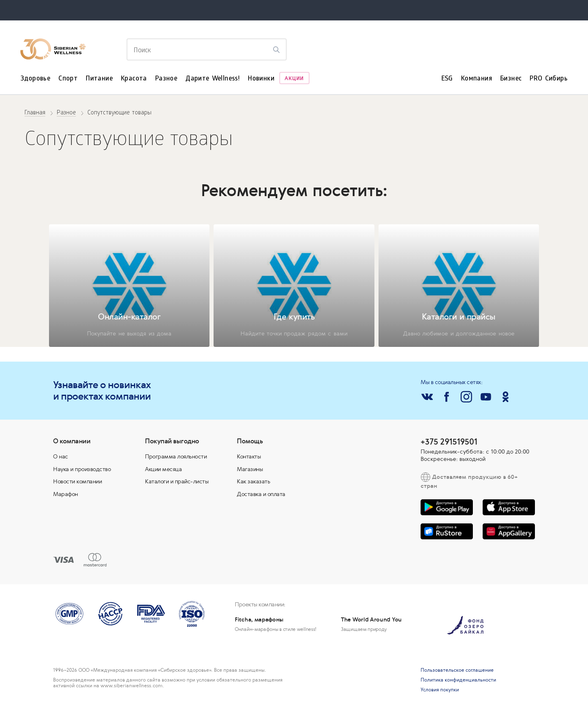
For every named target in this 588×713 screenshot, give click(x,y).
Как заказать (253, 481)
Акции (294, 79)
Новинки (261, 79)
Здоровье (35, 79)
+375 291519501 (449, 441)
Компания (477, 79)
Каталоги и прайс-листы (177, 481)
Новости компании (77, 481)
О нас (61, 456)
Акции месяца (163, 469)
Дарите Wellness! (213, 79)
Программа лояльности (176, 456)
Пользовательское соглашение (457, 670)
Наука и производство (82, 469)
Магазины (250, 469)
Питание (99, 79)
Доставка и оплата (261, 494)
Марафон (66, 494)
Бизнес (511, 79)
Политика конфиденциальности (458, 680)
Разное (166, 79)
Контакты (249, 456)
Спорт (68, 79)
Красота (134, 79)
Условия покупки (440, 690)
